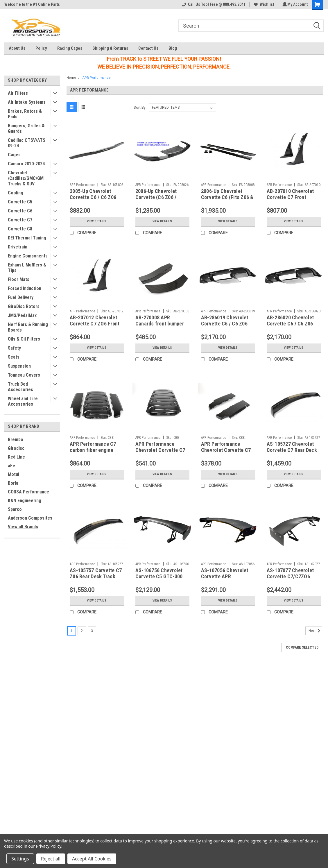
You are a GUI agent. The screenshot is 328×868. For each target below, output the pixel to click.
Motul (14, 474)
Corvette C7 (20, 220)
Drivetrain (18, 247)
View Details (97, 221)
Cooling (16, 193)
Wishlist (263, 4)
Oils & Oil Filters (24, 339)
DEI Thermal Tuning (27, 238)
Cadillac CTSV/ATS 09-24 (27, 143)
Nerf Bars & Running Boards (28, 327)
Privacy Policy (49, 846)
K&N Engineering (25, 501)
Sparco (15, 509)
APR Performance (97, 78)
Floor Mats (19, 279)
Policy (41, 48)
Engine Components (28, 256)
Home (71, 78)
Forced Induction (25, 288)
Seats (14, 357)
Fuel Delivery (21, 297)
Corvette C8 (20, 229)
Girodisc (16, 448)
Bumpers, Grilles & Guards (26, 128)
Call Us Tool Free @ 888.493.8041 (213, 4)
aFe (11, 466)
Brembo (16, 440)
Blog (173, 48)
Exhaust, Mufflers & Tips (27, 268)
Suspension (19, 366)
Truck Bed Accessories (20, 387)
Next (315, 631)
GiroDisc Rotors (24, 306)
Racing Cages (70, 48)
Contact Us (148, 48)
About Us (17, 48)
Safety (14, 348)
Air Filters (18, 93)
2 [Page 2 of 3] (82, 631)
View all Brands (23, 527)
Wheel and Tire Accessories (23, 401)
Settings (20, 859)
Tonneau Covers (24, 375)
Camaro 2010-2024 (26, 164)
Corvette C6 (20, 211)
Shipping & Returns (110, 48)
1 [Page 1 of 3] (72, 631)
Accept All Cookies (92, 859)
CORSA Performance (28, 492)
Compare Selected (302, 647)
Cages (14, 155)
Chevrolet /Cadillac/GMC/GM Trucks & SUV (26, 178)
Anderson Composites (30, 518)
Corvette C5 (20, 202)
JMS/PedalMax (22, 315)
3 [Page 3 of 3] (92, 631)
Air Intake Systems (27, 102)
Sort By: (140, 107)
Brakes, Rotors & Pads (25, 114)
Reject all (51, 859)
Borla (13, 483)
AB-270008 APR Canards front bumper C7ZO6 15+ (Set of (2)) (161, 324)
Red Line (16, 457)
